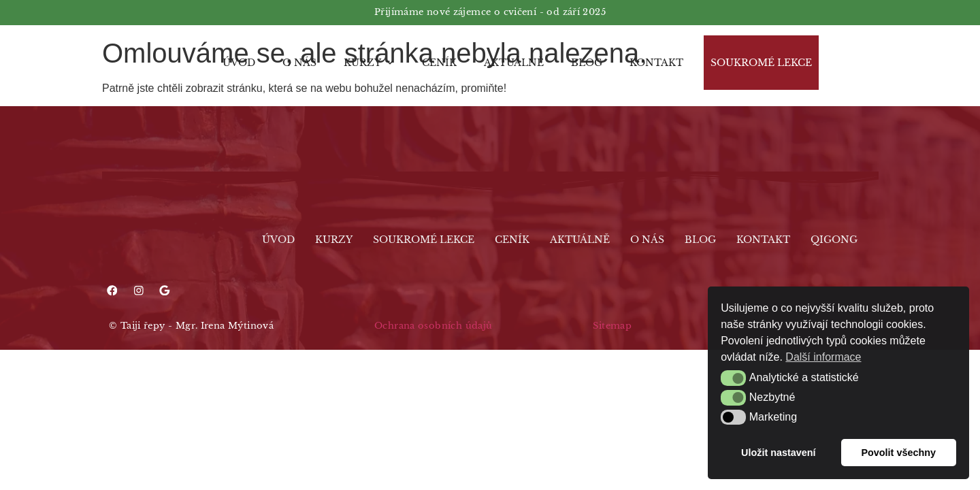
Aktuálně (514, 63)
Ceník (439, 63)
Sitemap (612, 326)
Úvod (239, 63)
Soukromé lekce (761, 63)
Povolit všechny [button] (898, 453)
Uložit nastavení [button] (779, 453)
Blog (587, 63)
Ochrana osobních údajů (433, 326)
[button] (733, 378)
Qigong (834, 240)
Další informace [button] (823, 357)
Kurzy (369, 63)
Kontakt (656, 63)
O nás (299, 63)
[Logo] (133, 63)
